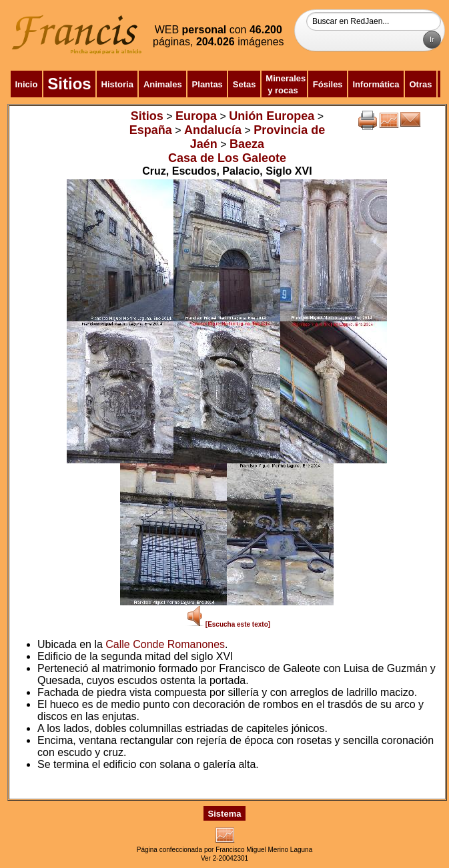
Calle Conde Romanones (165, 644)
